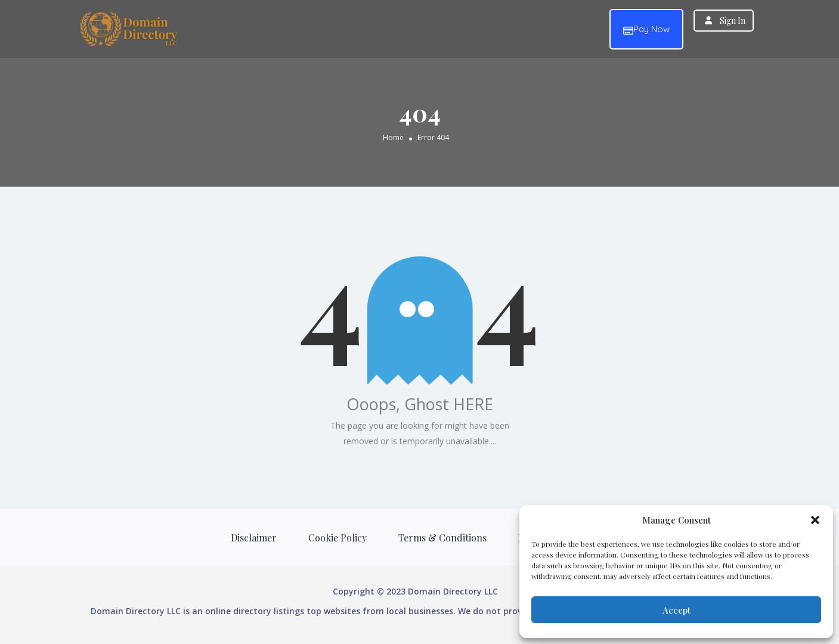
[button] (815, 520)
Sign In (733, 21)
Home (393, 137)
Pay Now (646, 30)
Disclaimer (254, 538)
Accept (677, 610)
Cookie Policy (338, 538)
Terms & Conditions (442, 538)
